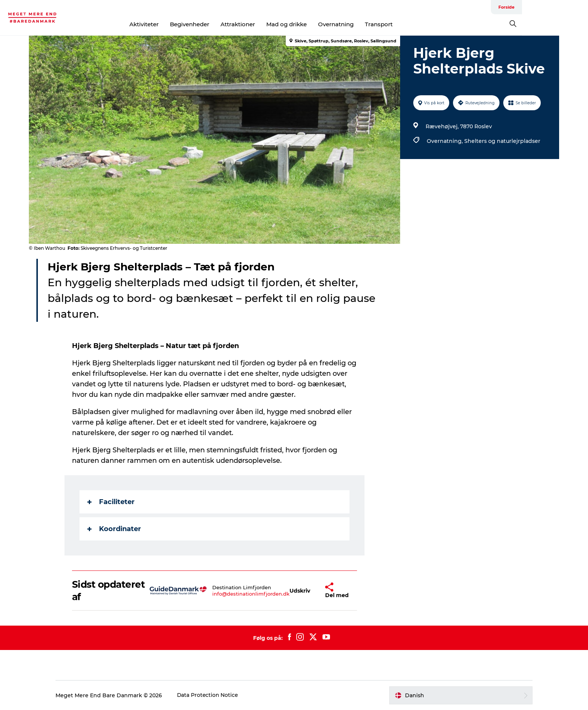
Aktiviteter (177, 24)
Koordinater (115, 529)
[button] (300, 591)
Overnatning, (445, 141)
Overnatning (369, 24)
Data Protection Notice (214, 695)
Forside (550, 7)
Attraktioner (271, 24)
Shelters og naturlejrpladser (502, 141)
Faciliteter (111, 502)
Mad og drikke (319, 24)
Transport (412, 24)
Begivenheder (223, 24)
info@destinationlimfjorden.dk (251, 594)
